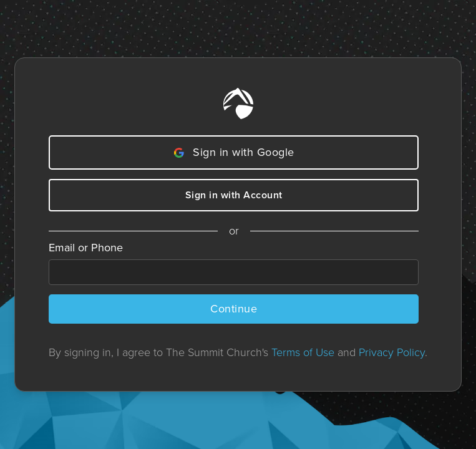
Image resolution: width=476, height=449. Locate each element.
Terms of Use (303, 352)
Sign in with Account (234, 195)
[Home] (238, 104)
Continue (234, 309)
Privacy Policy (392, 352)
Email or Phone (86, 248)
